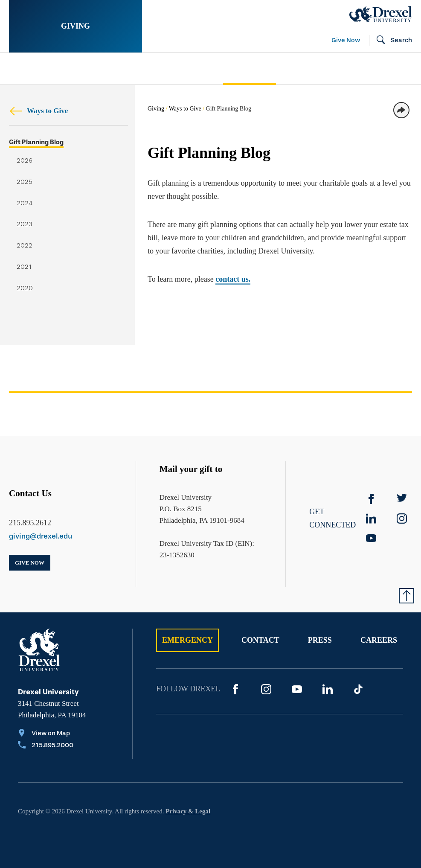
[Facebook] (371, 499)
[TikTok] (358, 689)
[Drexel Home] (381, 14)
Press (320, 640)
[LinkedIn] (328, 689)
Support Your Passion (162, 69)
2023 (25, 224)
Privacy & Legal (188, 811)
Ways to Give (38, 111)
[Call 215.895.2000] (46, 746)
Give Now (346, 40)
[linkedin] (371, 518)
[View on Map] (46, 734)
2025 (25, 182)
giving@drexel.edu (41, 536)
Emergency (187, 640)
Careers (379, 640)
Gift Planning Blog (36, 142)
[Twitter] (402, 499)
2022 (25, 246)
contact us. (233, 279)
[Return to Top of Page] (406, 596)
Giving (75, 26)
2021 (24, 267)
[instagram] (402, 518)
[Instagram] (266, 689)
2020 (25, 288)
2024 (25, 203)
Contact (260, 640)
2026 (25, 161)
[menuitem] (57, 69)
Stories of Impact (48, 69)
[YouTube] (371, 538)
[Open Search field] (391, 41)
